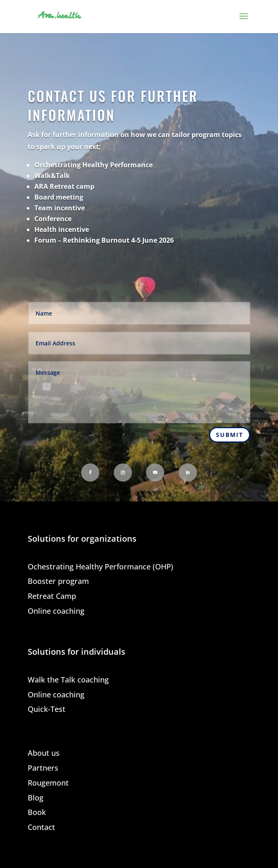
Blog (36, 798)
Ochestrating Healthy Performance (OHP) (101, 567)
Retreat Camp (52, 597)
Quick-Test (47, 710)
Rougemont (48, 783)
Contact (41, 828)
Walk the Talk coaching (68, 680)
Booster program (58, 582)
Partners (43, 768)
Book (37, 813)
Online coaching (56, 611)
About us (44, 753)
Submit (230, 435)
